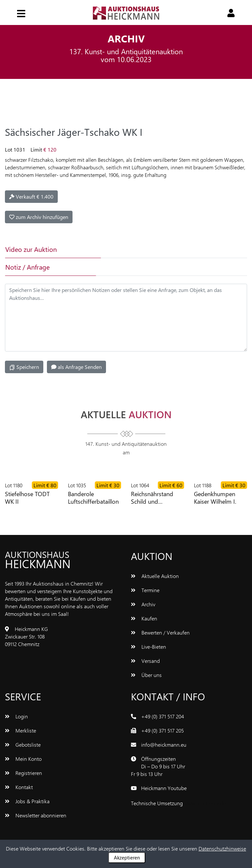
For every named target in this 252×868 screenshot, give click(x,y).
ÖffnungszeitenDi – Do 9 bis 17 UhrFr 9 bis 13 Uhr (158, 766)
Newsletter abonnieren (36, 815)
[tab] (142, 249)
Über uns (146, 675)
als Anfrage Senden (76, 367)
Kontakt (19, 787)
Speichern (24, 367)
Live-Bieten (148, 647)
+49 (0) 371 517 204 (163, 716)
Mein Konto (23, 759)
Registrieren (23, 773)
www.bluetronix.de (205, 803)
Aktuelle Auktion (155, 576)
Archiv (143, 604)
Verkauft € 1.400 (31, 196)
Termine (145, 590)
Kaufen (144, 618)
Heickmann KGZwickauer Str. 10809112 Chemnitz (26, 636)
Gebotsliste (23, 745)
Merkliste (21, 730)
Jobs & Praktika (27, 801)
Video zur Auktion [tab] (31, 249)
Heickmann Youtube (164, 788)
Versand (145, 661)
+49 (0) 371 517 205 (162, 730)
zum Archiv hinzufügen (39, 217)
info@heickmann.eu (164, 745)
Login (16, 716)
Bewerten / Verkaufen (160, 632)
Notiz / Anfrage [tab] (27, 267)
